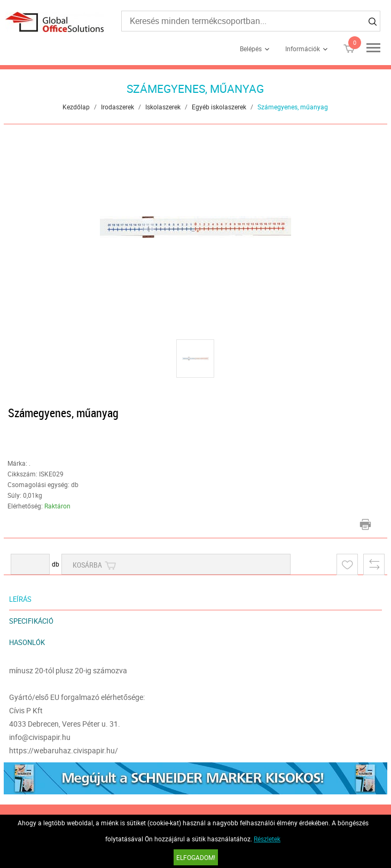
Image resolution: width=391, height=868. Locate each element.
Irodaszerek (118, 107)
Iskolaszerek (163, 107)
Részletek (267, 839)
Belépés (251, 49)
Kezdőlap (76, 107)
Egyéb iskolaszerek (219, 107)
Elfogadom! (196, 857)
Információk (303, 49)
